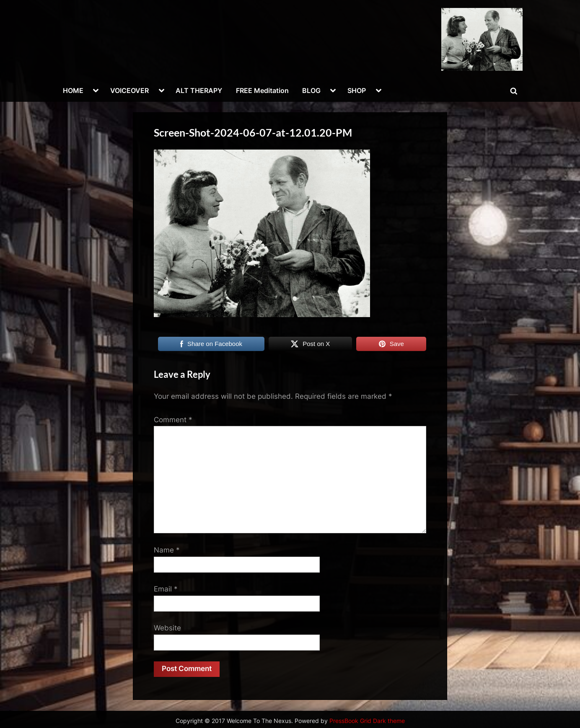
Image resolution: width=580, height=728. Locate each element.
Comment (173, 420)
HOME (73, 90)
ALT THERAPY (199, 90)
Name (167, 550)
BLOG (311, 90)
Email (166, 589)
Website (167, 628)
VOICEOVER (129, 90)
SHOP (357, 90)
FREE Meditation (262, 90)
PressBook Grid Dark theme (367, 721)
